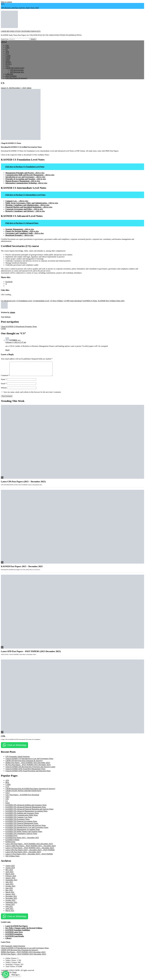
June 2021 (9, 909)
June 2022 (9, 891)
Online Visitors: (11, 961)
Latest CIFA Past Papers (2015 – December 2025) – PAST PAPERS (30, 853)
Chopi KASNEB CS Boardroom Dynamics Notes (19, 326)
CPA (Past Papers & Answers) (16, 78)
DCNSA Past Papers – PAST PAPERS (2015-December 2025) (28, 767)
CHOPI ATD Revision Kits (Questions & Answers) (24, 763)
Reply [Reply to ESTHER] (8, 350)
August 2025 (10, 868)
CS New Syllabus (56, 301)
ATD (7, 52)
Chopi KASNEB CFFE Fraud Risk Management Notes (25, 771)
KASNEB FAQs (11, 838)
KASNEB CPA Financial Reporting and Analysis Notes (26, 828)
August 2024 (10, 870)
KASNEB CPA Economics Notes (18, 822)
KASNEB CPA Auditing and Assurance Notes (22, 816)
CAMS (8, 56)
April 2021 (9, 911)
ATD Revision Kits (17, 72)
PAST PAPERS (11, 76)
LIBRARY (9, 74)
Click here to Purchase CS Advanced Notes (22, 223)
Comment (5, 378)
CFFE (8, 60)
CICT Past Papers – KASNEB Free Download (22, 797)
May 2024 (9, 872)
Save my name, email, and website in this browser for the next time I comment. (32, 395)
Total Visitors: (11, 969)
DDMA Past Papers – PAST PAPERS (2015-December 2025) (28, 765)
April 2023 (9, 887)
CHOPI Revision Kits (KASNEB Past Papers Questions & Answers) (30, 791)
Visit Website (6, 317)
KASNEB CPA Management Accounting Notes (23, 832)
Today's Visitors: (12, 965)
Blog (7, 785)
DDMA (8, 62)
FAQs (8, 806)
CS (7, 50)
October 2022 (10, 889)
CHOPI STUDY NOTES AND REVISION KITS (23, 793)
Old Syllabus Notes (12, 859)
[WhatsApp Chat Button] (6, 974)
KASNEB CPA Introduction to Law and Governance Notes (27, 830)
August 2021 (10, 907)
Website (4, 390)
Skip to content (6, 2)
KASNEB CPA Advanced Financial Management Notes (26, 810)
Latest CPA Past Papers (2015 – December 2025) (23, 484)
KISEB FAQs (10, 844)
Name (4, 382)
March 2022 (10, 895)
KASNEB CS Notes (90, 301)
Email (4, 386)
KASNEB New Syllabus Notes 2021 (111, 301)
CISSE (8, 58)
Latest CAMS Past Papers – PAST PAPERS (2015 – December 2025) (31, 848)
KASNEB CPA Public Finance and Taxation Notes (24, 834)
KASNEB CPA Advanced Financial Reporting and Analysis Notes (29, 812)
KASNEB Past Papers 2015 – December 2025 (22, 569)
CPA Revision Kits (17, 70)
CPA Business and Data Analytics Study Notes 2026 (20, 8)
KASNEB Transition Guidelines (18, 933)
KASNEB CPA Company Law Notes (19, 820)
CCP (7, 54)
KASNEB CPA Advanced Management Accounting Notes (26, 814)
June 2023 (9, 885)
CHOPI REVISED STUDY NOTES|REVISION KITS (21, 31)
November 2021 (11, 901)
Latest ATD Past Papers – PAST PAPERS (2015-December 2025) (31, 654)
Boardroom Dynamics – (19, 235)
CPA (7, 46)
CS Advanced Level (8, 301)
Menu (4, 42)
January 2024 (10, 881)
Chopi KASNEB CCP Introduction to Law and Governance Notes (29, 761)
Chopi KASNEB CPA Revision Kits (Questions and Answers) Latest (30, 769)
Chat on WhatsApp (17, 748)
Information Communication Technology (26, 183)
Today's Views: (11, 963)
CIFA (7, 48)
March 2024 (10, 876)
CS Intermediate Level (41, 301)
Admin (29, 88)
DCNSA (8, 64)
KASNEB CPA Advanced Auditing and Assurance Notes (26, 808)
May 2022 (9, 893)
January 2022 (10, 897)
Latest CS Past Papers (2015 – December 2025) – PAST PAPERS (29, 857)
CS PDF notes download (73, 301)
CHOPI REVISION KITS (15, 68)
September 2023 (11, 883)
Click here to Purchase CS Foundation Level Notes (25, 167)
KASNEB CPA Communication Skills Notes (22, 818)
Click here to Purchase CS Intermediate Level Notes (25, 195)
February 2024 (11, 879)
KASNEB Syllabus (12, 842)
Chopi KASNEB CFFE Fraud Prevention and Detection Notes (28, 774)
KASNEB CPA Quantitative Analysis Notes (21, 836)
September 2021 (11, 905)
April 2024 (9, 874)
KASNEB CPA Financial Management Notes (22, 826)
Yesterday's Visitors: (13, 967)
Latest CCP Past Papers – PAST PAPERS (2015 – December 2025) (30, 851)
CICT (7, 66)
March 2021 (10, 913)
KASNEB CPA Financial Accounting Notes (21, 824)
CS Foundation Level (24, 301)
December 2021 (11, 899)
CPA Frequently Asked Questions (18, 759)
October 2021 (10, 903)
